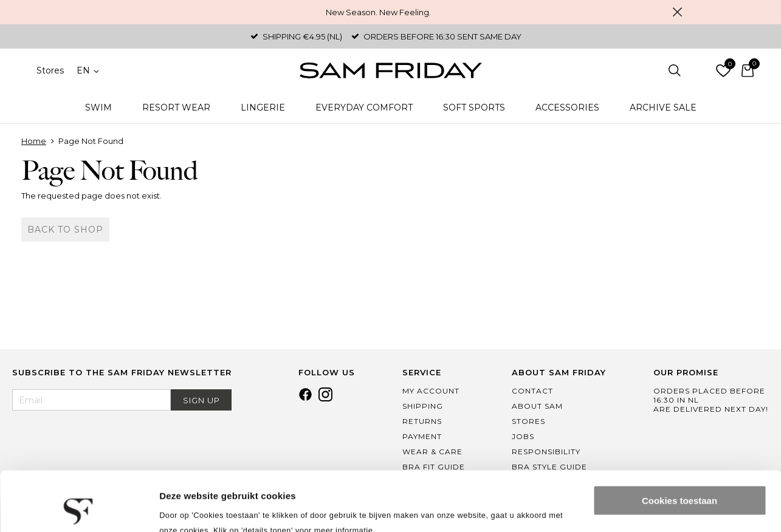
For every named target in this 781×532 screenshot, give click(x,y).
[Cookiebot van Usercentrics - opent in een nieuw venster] (79, 508)
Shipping (423, 406)
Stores (50, 70)
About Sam (537, 406)
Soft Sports (474, 107)
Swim (98, 107)
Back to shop (65, 230)
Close (678, 12)
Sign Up (201, 400)
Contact (532, 391)
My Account (431, 391)
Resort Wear (176, 107)
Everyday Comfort (364, 107)
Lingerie (263, 107)
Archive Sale (663, 107)
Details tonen (188, 508)
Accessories (567, 107)
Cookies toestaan (680, 445)
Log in (699, 70)
